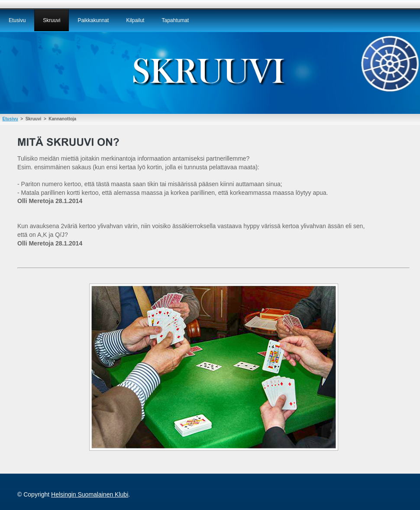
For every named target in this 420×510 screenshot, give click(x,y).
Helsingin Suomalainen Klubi (90, 494)
